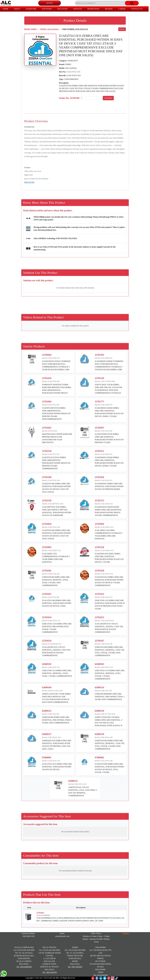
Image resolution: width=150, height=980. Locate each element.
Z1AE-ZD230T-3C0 (55, 644)
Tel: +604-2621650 (50, 972)
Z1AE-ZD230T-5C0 (107, 621)
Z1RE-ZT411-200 (107, 644)
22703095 (47, 547)
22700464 (47, 355)
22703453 (99, 594)
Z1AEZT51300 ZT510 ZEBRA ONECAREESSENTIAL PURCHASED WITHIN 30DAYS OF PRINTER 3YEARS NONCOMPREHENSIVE (56, 413)
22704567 (99, 641)
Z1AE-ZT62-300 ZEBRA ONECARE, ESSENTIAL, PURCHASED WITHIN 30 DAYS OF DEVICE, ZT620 (57, 603)
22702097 (99, 428)
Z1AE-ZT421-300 (54, 527)
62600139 (99, 734)
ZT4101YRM (52, 431)
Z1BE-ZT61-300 (106, 691)
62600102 (47, 664)
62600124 (99, 687)
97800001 (47, 757)
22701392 (99, 355)
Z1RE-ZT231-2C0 (80, 784)
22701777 (99, 402)
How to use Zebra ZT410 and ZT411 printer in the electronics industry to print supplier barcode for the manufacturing (75, 248)
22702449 (47, 477)
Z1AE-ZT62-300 (54, 597)
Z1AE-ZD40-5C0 (106, 454)
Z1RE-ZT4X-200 (54, 574)
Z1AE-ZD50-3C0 (106, 480)
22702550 (47, 501)
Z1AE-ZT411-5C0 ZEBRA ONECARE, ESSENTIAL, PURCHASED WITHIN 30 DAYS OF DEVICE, (57, 767)
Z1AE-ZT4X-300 (54, 381)
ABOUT (17, 9)
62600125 (47, 711)
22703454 (47, 617)
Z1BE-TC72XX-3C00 (108, 714)
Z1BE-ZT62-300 (53, 714)
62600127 (47, 734)
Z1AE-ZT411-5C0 (54, 761)
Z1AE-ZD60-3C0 (106, 358)
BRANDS (109, 9)
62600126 (99, 711)
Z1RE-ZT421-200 (107, 737)
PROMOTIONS (93, 9)
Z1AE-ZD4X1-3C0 (107, 551)
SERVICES (77, 9)
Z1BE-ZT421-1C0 (54, 621)
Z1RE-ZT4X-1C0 (54, 667)
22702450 (99, 477)
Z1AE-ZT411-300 (54, 480)
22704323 (99, 617)
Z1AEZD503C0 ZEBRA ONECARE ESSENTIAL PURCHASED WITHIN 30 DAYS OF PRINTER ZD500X (109, 486)
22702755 (99, 501)
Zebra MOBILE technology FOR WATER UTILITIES (55, 238)
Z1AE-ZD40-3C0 (106, 405)
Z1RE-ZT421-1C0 (107, 667)
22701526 (99, 378)
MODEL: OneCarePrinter (50, 29)
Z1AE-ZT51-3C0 (54, 454)
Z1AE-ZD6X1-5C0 (54, 551)
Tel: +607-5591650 (75, 967)
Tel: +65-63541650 (100, 975)
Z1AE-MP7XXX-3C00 (56, 504)
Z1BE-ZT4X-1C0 (106, 597)
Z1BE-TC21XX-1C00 (55, 691)
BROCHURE (29, 182)
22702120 (47, 451)
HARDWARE (31, 9)
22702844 (47, 524)
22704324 (47, 641)
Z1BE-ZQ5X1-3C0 (54, 737)
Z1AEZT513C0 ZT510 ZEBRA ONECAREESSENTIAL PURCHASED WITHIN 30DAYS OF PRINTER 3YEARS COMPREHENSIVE (56, 463)
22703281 (47, 571)
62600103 (99, 664)
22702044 (40, 913)
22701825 (47, 428)
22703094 (99, 524)
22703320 (99, 571)
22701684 (47, 402)
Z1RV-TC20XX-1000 (108, 381)
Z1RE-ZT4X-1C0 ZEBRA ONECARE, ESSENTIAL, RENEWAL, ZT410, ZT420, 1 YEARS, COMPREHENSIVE (57, 673)
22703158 (99, 547)
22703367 (47, 594)
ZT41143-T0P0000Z (43, 915)
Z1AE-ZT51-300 (54, 405)
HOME (6, 9)
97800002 (99, 757)
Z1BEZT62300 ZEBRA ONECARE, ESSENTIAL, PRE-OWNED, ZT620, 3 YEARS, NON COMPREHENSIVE (57, 720)
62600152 (73, 781)
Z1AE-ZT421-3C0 (107, 574)
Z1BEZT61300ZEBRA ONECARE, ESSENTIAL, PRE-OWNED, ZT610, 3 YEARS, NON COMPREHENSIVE (110, 697)
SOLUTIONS (62, 9)
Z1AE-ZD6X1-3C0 (107, 527)
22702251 (99, 451)
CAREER (122, 9)
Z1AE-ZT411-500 (107, 761)
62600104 (47, 687)
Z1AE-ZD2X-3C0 (107, 504)
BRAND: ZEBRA (30, 29)
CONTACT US (137, 9)
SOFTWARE (47, 9)
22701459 (47, 378)
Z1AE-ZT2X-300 (106, 431)
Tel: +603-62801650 (24, 967)
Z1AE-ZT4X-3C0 (54, 358)
